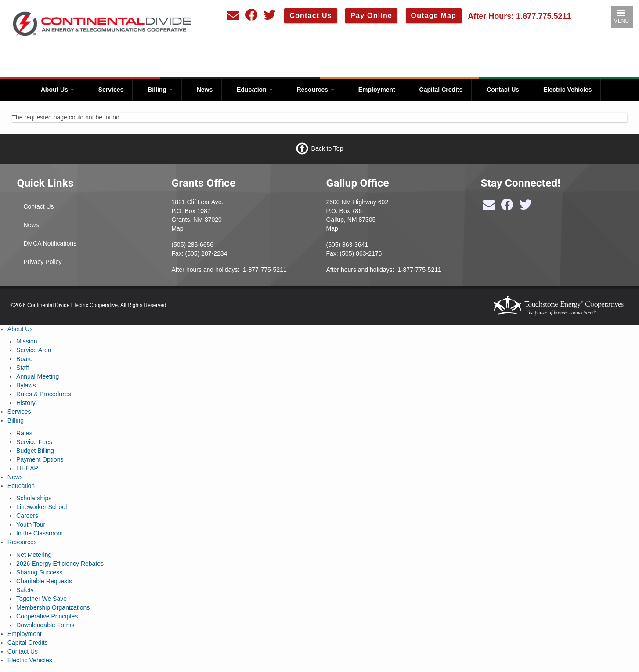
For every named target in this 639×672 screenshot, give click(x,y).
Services (111, 90)
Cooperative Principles (47, 616)
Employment (377, 90)
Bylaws (26, 385)
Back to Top (327, 148)
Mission (27, 341)
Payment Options (40, 459)
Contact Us (503, 90)
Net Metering (34, 555)
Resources (315, 90)
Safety (25, 590)
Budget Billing (35, 451)
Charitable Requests (44, 581)
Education (255, 90)
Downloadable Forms (45, 625)
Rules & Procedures (44, 394)
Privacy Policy (42, 262)
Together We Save (42, 599)
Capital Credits (441, 90)
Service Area (34, 350)
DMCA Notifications (50, 243)
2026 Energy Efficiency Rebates (60, 564)
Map (177, 228)
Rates (24, 433)
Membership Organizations (53, 607)
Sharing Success (39, 572)
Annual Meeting (38, 376)
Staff (23, 368)
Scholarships (34, 498)
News (205, 90)
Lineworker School (42, 507)
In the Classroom (40, 533)
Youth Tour (31, 524)
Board (24, 359)
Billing (160, 90)
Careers (27, 516)
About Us (58, 90)
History (26, 403)
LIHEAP (27, 468)
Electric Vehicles (568, 90)
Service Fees (34, 442)
